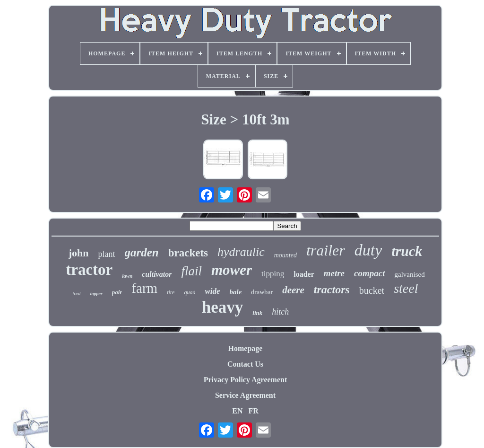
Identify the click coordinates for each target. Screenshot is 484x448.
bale (236, 292)
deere (293, 290)
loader (304, 274)
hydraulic (241, 252)
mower (232, 270)
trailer (326, 250)
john (79, 253)
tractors (332, 290)
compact (369, 273)
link (257, 313)
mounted (285, 255)
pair (117, 292)
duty (368, 250)
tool (77, 293)
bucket (372, 290)
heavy (223, 307)
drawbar (262, 292)
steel (406, 288)
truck (407, 251)
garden (142, 252)
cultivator (157, 274)
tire (171, 292)
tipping (273, 274)
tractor (89, 270)
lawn (127, 276)
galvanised (410, 274)
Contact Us (245, 364)
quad (190, 292)
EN (237, 411)
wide (212, 291)
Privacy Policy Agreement (246, 380)
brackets (188, 253)
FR (253, 411)
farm (144, 288)
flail (191, 271)
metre (334, 273)
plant (107, 254)
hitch (280, 312)
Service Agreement (245, 395)
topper (96, 294)
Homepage (246, 348)
